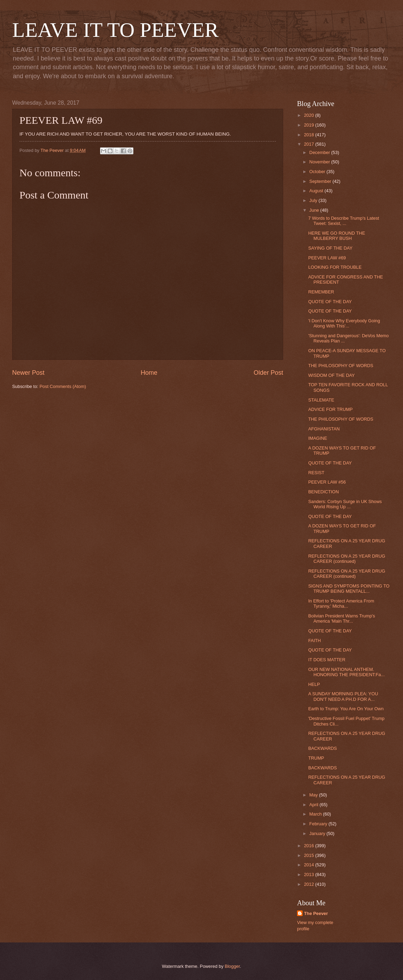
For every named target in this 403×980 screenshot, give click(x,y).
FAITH (314, 641)
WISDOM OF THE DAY (331, 375)
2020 (310, 115)
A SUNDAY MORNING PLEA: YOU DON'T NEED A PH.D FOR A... (343, 696)
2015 (310, 855)
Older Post (268, 373)
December (320, 152)
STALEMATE (321, 400)
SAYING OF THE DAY (330, 248)
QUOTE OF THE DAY (330, 302)
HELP (314, 684)
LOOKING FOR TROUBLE (335, 267)
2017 (310, 144)
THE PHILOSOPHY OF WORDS (341, 366)
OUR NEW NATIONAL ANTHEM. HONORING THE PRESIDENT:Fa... (346, 672)
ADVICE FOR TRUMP (330, 409)
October (318, 172)
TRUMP (316, 758)
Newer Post (28, 373)
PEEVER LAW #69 (327, 258)
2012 (310, 884)
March (316, 814)
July (314, 200)
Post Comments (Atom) (63, 386)
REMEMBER (321, 292)
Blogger (232, 966)
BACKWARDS (323, 748)
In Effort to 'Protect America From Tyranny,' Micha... (341, 604)
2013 (310, 874)
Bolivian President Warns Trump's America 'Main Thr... (342, 618)
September (321, 181)
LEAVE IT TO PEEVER (115, 30)
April (314, 805)
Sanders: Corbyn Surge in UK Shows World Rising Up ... (345, 504)
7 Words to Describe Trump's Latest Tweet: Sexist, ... (344, 221)
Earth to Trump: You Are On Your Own (346, 709)
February (319, 824)
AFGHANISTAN (324, 429)
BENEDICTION (323, 492)
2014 (310, 865)
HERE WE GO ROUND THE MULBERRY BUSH (337, 236)
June (315, 210)
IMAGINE (318, 438)
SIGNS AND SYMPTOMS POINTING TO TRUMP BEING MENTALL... (349, 589)
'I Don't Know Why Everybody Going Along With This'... (344, 323)
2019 (310, 125)
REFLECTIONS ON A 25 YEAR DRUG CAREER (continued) (347, 559)
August (317, 191)
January (318, 833)
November (320, 162)
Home (149, 373)
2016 (310, 846)
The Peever (316, 913)
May (314, 795)
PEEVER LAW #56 (327, 482)
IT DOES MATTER (327, 660)
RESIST (316, 473)
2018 (310, 135)
